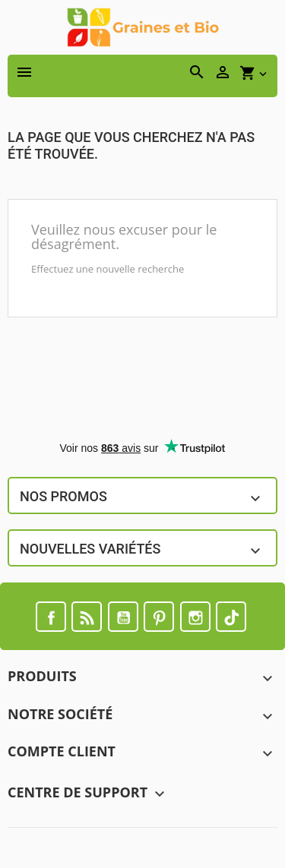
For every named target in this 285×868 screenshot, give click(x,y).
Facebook (51, 617)
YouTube (123, 617)
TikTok (231, 617)
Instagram (195, 617)
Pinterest (159, 617)
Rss (87, 617)
